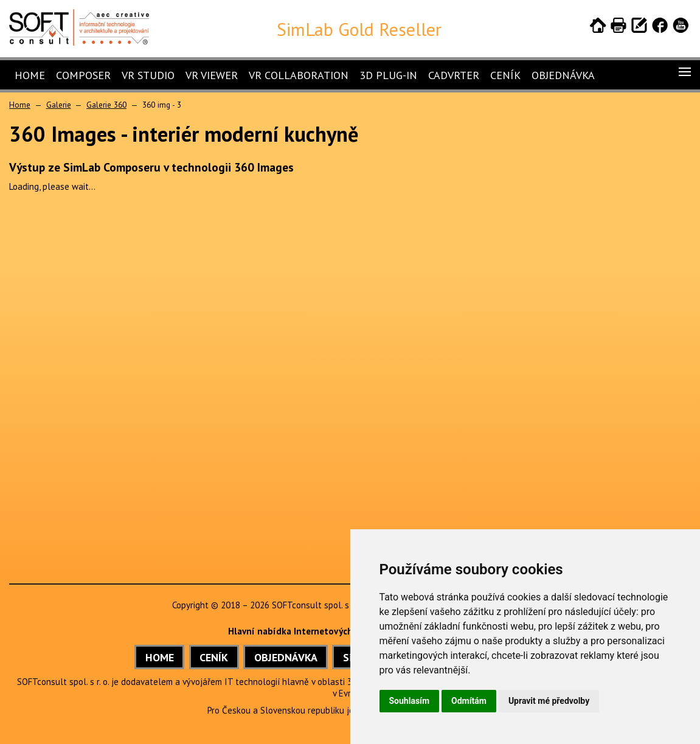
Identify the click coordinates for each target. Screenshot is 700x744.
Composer (83, 75)
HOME (160, 657)
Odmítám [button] (469, 701)
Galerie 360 (106, 105)
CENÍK (214, 657)
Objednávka (563, 75)
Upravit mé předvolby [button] (549, 701)
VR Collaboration (299, 75)
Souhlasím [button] (410, 701)
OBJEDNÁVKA (286, 657)
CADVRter (454, 75)
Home (30, 75)
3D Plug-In (388, 75)
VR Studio (148, 75)
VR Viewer (212, 75)
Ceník (505, 75)
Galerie (59, 105)
